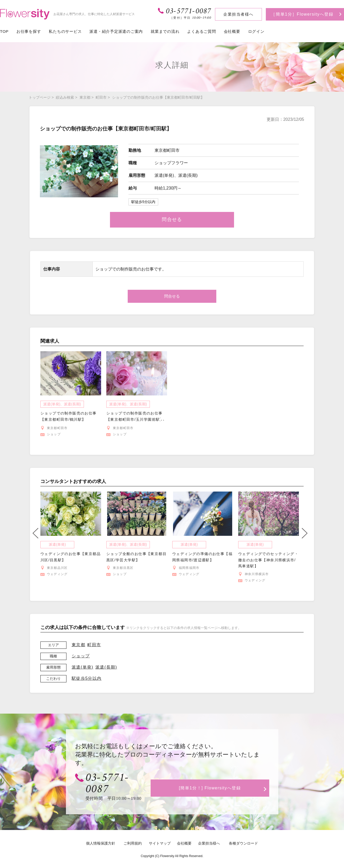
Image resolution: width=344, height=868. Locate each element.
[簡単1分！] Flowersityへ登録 (211, 782)
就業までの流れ (165, 31)
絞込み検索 (65, 97)
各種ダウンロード (243, 833)
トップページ (40, 97)
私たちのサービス (65, 31)
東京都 (85, 97)
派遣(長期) (106, 667)
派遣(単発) (82, 667)
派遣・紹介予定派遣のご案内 (116, 31)
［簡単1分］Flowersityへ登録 (302, 14)
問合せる (172, 219)
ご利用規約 (133, 833)
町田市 (101, 97)
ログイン (256, 31)
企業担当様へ (209, 833)
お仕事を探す (29, 31)
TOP (4, 31)
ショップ (81, 656)
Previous (35, 533)
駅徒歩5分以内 (87, 678)
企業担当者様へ (238, 14)
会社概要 (232, 31)
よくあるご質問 (201, 31)
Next (305, 533)
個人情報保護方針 (101, 833)
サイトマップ (160, 833)
